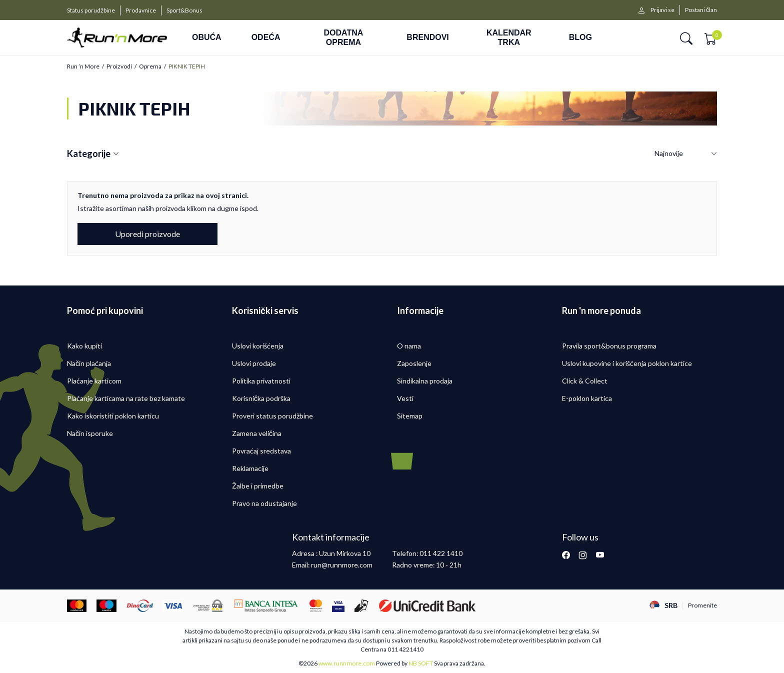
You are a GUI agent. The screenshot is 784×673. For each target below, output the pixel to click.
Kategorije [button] (93, 154)
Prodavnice (141, 10)
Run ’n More (83, 66)
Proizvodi (119, 66)
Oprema (150, 66)
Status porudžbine (91, 10)
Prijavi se (662, 10)
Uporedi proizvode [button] (147, 234)
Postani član (701, 10)
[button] (686, 38)
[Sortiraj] (686, 154)
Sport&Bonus (184, 10)
